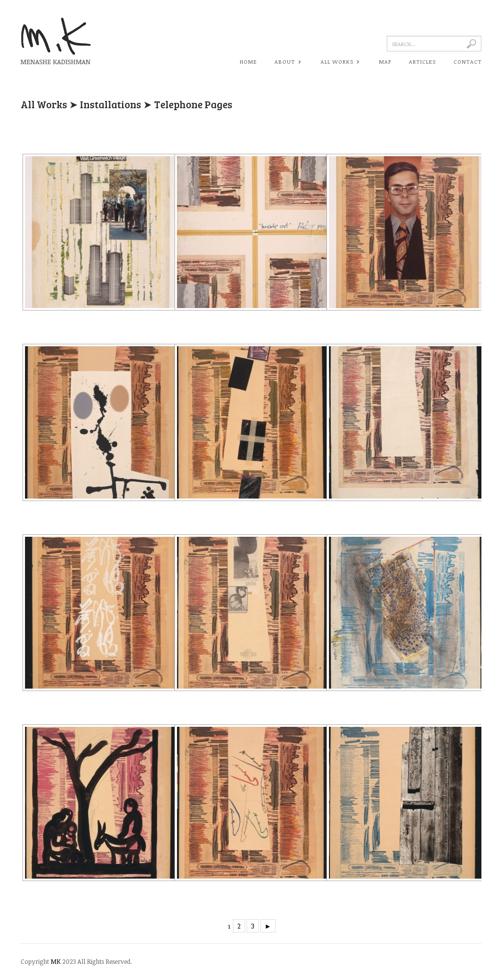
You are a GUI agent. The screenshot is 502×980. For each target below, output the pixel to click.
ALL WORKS (339, 62)
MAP (385, 61)
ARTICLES (422, 61)
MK (56, 961)
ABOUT (287, 62)
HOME (248, 61)
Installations (111, 104)
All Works (44, 104)
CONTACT (468, 61)
